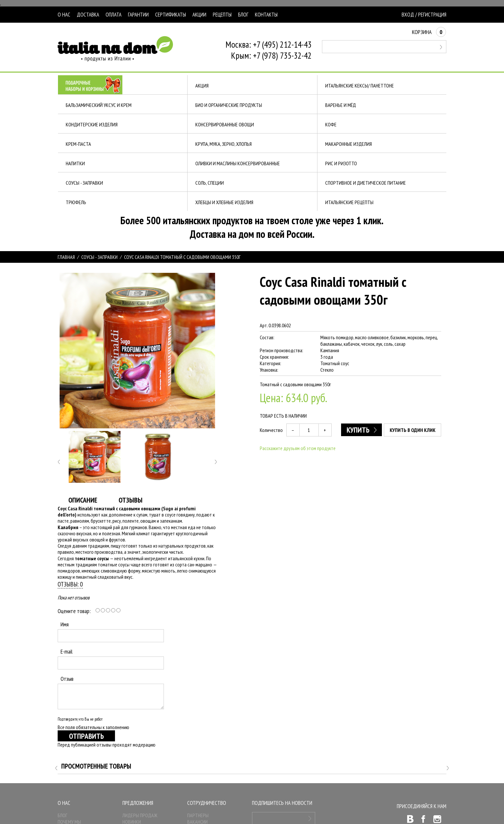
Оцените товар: (74, 611)
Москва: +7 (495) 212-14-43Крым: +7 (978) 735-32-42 (269, 50)
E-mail (67, 651)
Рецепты (222, 15)
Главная (66, 257)
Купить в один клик (413, 430)
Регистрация (432, 15)
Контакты (266, 15)
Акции (199, 15)
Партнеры (198, 815)
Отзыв (67, 679)
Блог (243, 15)
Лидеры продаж (140, 815)
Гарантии (138, 15)
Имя (65, 624)
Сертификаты (171, 15)
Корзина (429, 32)
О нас (64, 15)
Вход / (409, 15)
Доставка (88, 15)
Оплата (114, 15)
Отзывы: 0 (70, 584)
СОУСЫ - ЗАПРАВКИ (99, 257)
